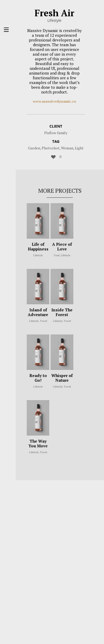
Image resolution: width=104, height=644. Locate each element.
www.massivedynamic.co (54, 101)
